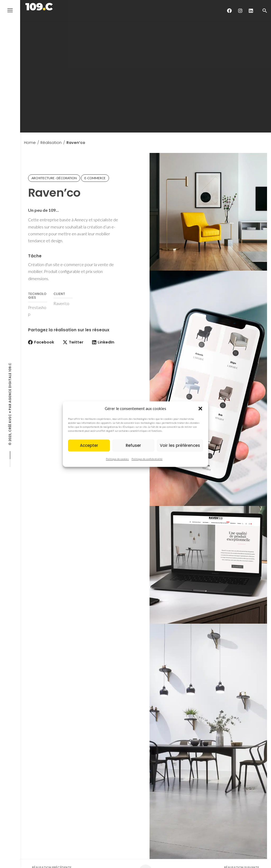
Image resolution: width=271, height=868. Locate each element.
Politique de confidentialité (147, 459)
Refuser (133, 445)
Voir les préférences (180, 445)
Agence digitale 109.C (10, 383)
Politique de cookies (117, 459)
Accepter (89, 445)
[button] (200, 408)
